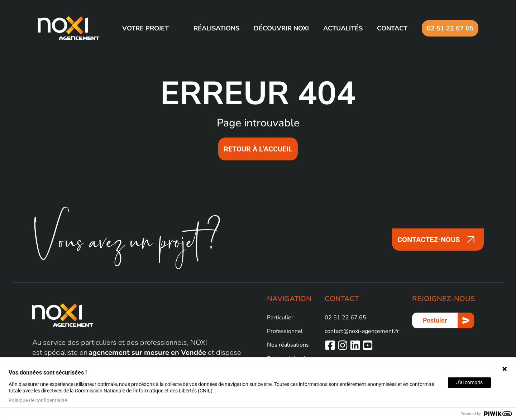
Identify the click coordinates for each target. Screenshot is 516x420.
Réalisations (216, 28)
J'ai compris (469, 382)
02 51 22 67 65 (450, 28)
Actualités (343, 28)
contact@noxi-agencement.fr (362, 331)
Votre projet (145, 28)
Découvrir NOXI (281, 28)
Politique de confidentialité (38, 400)
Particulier (280, 318)
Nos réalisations (288, 345)
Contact (392, 28)
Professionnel (285, 331)
